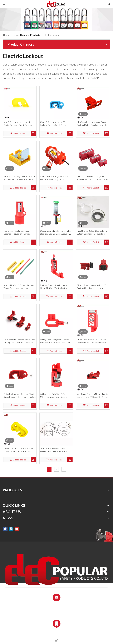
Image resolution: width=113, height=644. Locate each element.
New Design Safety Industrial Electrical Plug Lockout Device (17, 232)
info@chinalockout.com (56, 604)
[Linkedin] (11, 529)
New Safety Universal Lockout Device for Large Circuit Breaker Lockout (18, 124)
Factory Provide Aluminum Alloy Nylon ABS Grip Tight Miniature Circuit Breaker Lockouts (54, 287)
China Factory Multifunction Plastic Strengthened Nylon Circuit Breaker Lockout (19, 396)
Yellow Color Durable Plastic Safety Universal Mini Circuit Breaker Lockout (19, 450)
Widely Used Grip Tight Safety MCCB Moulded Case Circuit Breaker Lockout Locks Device (54, 396)
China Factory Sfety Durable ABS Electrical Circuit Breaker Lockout (92, 341)
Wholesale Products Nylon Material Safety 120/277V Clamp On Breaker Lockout (93, 396)
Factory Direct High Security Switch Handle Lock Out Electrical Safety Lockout (19, 178)
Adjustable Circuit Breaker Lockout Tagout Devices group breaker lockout (19, 287)
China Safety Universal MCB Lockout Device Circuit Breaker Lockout (54, 124)
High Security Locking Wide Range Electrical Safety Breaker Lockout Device (92, 124)
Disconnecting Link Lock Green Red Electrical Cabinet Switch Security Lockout (56, 232)
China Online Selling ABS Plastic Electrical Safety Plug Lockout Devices (54, 178)
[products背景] (56, 19)
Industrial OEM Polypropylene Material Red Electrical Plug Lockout (92, 178)
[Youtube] (17, 529)
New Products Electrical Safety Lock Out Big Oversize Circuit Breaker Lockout (19, 341)
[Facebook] (5, 529)
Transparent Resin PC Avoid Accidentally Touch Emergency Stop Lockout (56, 450)
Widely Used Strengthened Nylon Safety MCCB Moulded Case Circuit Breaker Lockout (56, 341)
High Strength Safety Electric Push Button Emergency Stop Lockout (92, 232)
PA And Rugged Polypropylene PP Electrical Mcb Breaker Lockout (91, 287)
